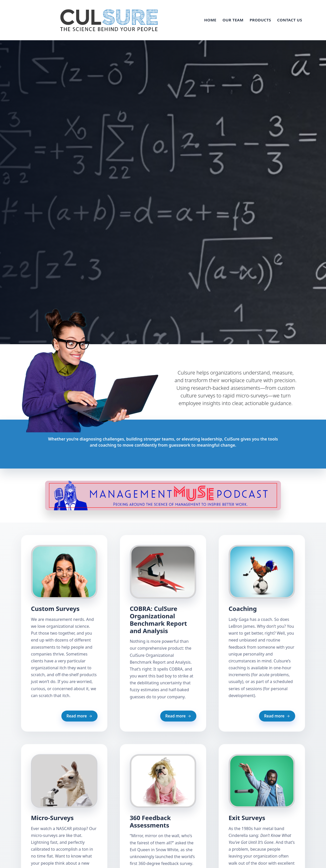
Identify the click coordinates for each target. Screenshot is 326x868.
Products (260, 20)
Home (210, 20)
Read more (79, 716)
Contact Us (290, 20)
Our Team (233, 20)
